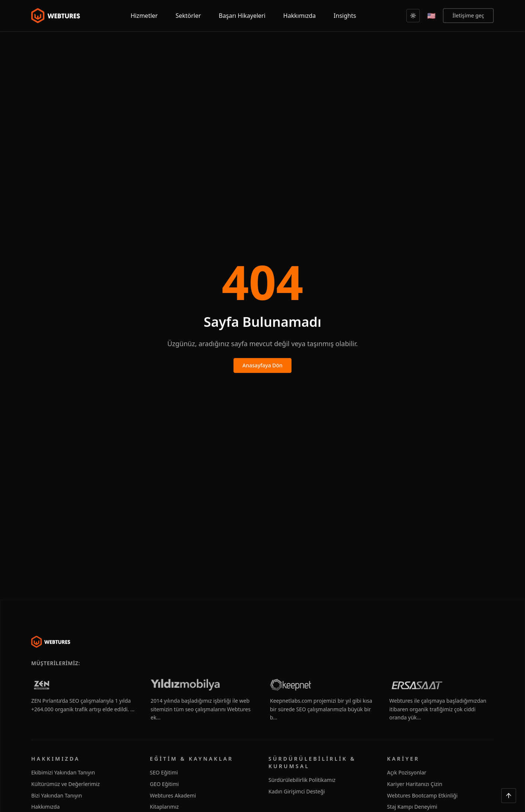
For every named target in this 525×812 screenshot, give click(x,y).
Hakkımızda (46, 807)
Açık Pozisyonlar (407, 772)
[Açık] (413, 16)
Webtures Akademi (173, 795)
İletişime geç (468, 15)
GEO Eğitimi (164, 784)
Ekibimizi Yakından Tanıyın (63, 772)
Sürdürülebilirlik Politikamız (302, 780)
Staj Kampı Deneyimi (412, 807)
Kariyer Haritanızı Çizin (415, 784)
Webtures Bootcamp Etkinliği (422, 795)
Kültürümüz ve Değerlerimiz (65, 784)
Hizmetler (144, 16)
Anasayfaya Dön (262, 365)
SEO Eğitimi (164, 772)
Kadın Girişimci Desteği (297, 791)
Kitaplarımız (164, 807)
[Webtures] (51, 642)
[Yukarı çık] (509, 796)
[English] (431, 16)
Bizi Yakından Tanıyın (57, 795)
